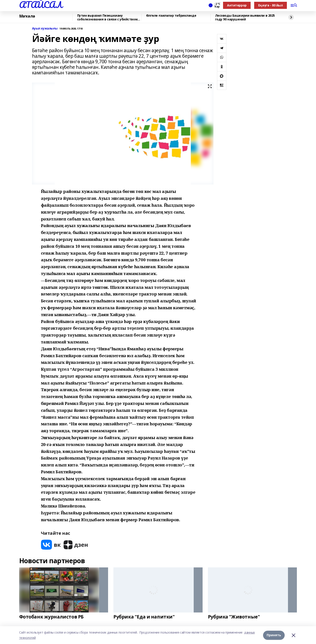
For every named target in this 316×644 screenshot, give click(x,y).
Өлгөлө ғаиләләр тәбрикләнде (171, 16)
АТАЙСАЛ (41, 5)
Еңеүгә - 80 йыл (271, 5)
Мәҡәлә (27, 16)
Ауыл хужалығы (45, 29)
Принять (274, 635)
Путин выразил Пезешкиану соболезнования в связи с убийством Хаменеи (107, 17)
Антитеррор (237, 5)
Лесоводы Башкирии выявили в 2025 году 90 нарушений (245, 17)
